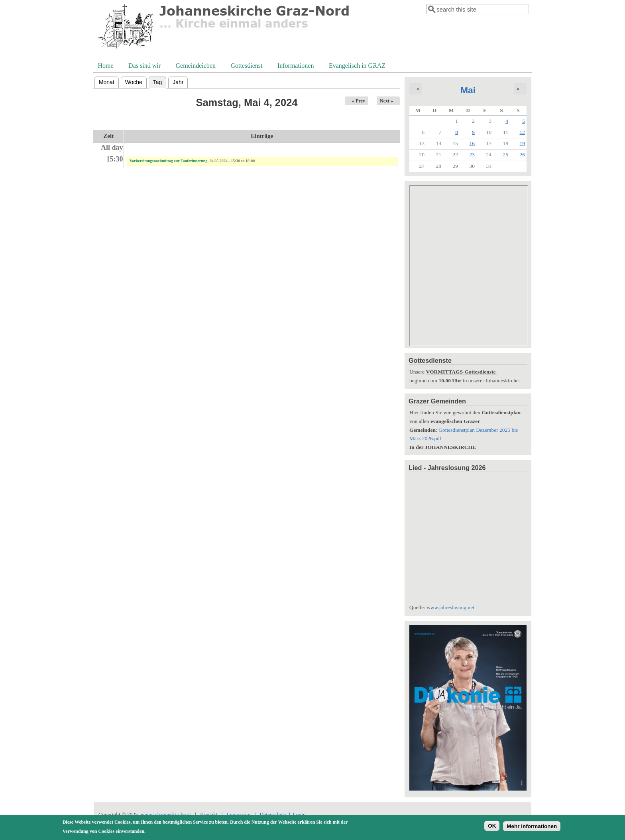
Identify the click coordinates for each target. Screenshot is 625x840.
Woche (134, 82)
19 (523, 143)
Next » (386, 101)
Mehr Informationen (532, 826)
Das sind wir (144, 66)
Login (299, 814)
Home (106, 66)
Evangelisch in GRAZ (356, 66)
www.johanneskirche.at (166, 814)
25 (506, 154)
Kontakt (209, 814)
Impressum (239, 814)
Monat (107, 82)
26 (523, 154)
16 (472, 143)
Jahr (178, 82)
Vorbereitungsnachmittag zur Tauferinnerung (168, 161)
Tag (160, 81)
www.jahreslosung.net (450, 607)
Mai (468, 90)
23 (472, 154)
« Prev (359, 101)
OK (492, 826)
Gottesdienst (246, 66)
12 (523, 132)
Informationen (295, 66)
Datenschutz (273, 814)
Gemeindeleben (195, 66)
